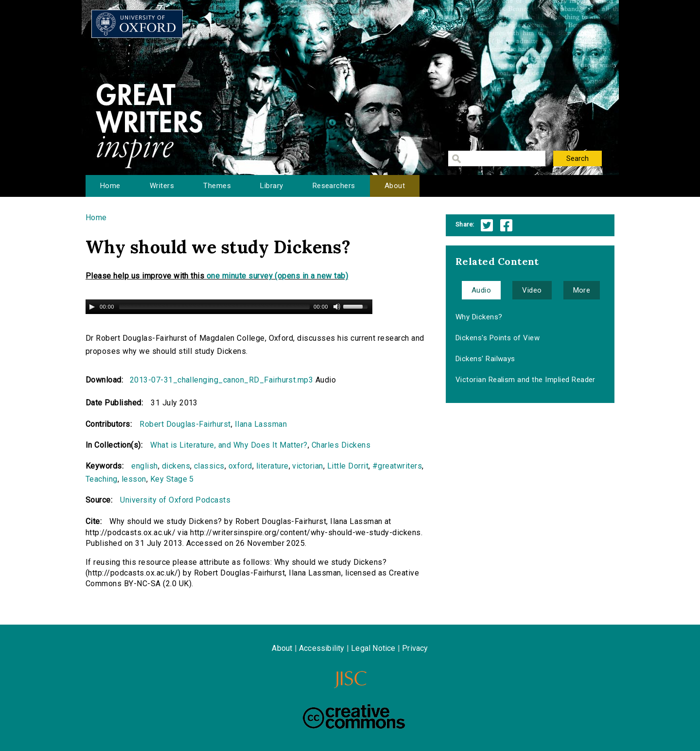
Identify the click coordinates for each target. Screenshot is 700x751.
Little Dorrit (348, 466)
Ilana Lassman (261, 424)
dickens (176, 466)
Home (110, 186)
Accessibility (322, 648)
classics (209, 466)
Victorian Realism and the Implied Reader (525, 380)
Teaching (102, 479)
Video (532, 290)
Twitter (487, 225)
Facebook (506, 225)
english (144, 466)
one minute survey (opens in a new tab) (277, 276)
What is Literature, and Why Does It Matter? (229, 445)
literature (272, 466)
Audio (481, 290)
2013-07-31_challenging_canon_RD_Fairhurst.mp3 (222, 380)
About (395, 186)
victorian (307, 466)
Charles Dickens (341, 445)
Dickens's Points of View (498, 338)
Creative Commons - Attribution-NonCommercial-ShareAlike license (354, 716)
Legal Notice (373, 648)
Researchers (334, 186)
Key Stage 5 (172, 479)
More (582, 290)
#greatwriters (397, 466)
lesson (134, 479)
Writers (162, 186)
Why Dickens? (479, 317)
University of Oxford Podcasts (175, 500)
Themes (217, 186)
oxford (240, 466)
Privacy (415, 648)
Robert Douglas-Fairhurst (185, 424)
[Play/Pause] (92, 307)
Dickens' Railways (485, 359)
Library (271, 186)
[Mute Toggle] (337, 307)
